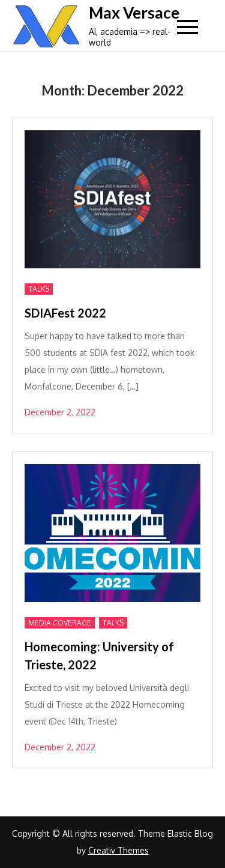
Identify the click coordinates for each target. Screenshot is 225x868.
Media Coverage (60, 623)
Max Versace (134, 13)
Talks (39, 289)
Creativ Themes (118, 850)
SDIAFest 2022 (65, 313)
